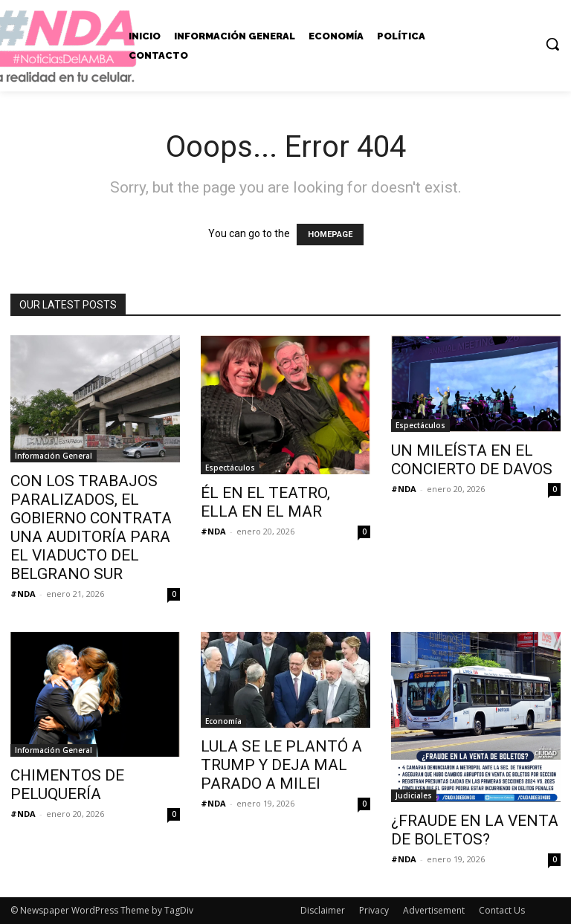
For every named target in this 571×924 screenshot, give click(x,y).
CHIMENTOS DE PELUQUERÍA (67, 785)
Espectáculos (230, 468)
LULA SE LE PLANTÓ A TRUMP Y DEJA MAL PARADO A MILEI (281, 765)
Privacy (374, 910)
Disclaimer (323, 910)
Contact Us (502, 910)
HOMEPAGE (330, 235)
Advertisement (434, 910)
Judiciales (414, 795)
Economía (223, 721)
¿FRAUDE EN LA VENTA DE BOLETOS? (475, 830)
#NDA (23, 594)
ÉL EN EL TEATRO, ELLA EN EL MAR (265, 502)
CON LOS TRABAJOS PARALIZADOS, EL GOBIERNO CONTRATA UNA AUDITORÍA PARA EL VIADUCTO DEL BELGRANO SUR (91, 527)
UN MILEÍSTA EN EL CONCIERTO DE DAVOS (472, 460)
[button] (552, 44)
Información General (54, 456)
